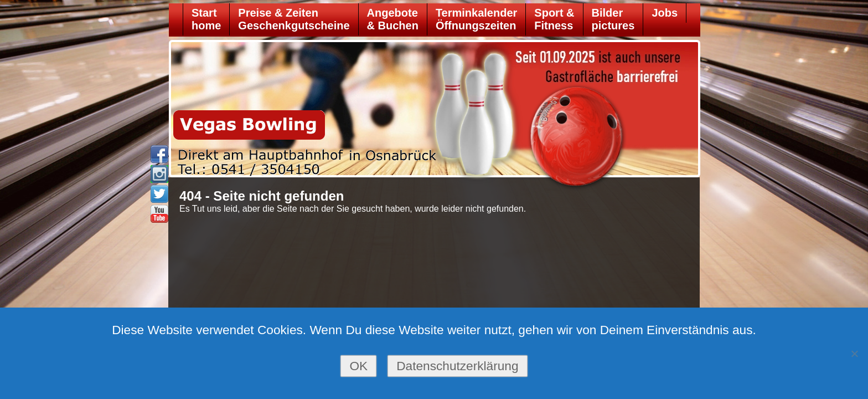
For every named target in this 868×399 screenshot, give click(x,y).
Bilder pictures (613, 19)
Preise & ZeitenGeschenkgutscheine (294, 19)
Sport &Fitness (554, 19)
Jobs (665, 13)
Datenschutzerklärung (457, 366)
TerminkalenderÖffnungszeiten (476, 19)
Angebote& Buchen (393, 19)
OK (358, 366)
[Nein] (854, 354)
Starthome (206, 19)
